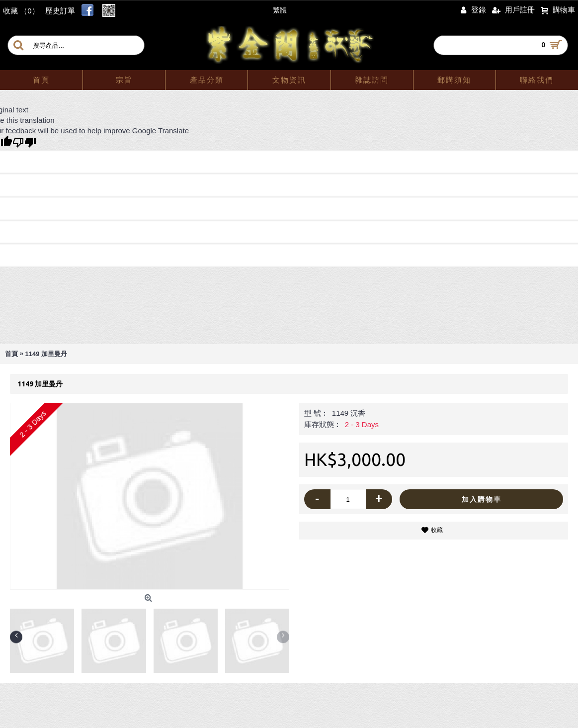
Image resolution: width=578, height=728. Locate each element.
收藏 (437, 530)
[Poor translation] (24, 142)
